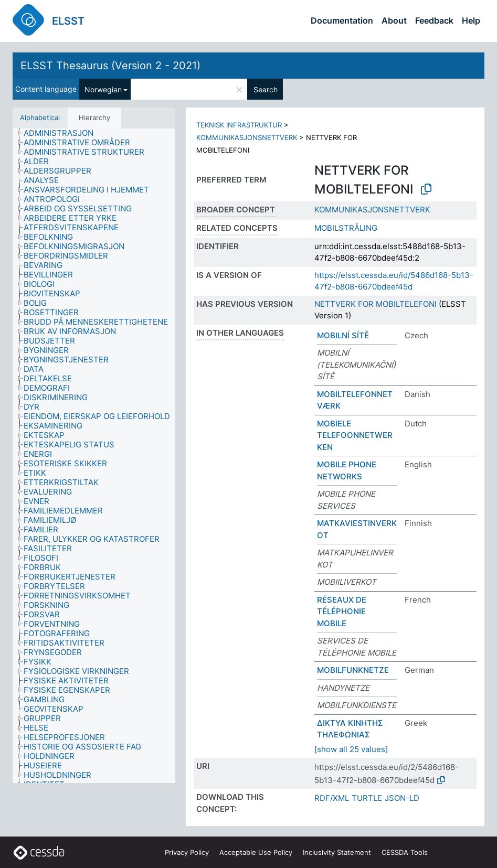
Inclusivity (337, 852)
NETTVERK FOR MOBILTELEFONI (376, 304)
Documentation (342, 20)
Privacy (187, 852)
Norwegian (103, 89)
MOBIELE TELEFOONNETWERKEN (355, 435)
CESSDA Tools (405, 852)
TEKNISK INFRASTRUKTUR (239, 125)
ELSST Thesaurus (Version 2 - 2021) (110, 66)
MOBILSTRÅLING (346, 228)
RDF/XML (332, 798)
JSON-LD (402, 798)
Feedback (434, 20)
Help (471, 20)
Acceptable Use (256, 852)
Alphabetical (40, 117)
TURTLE (367, 798)
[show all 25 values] (351, 749)
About (394, 20)
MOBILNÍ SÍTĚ (343, 335)
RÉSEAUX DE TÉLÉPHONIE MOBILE (342, 612)
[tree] (94, 456)
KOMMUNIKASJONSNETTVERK (247, 137)
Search (266, 89)
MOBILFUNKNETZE (353, 670)
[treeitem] (63, 133)
